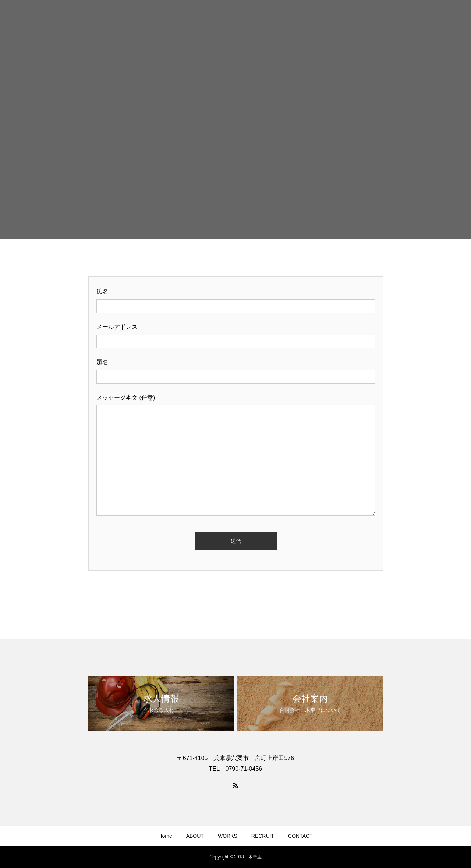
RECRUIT (263, 836)
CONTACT (300, 836)
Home (165, 836)
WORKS (228, 836)
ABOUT (195, 836)
